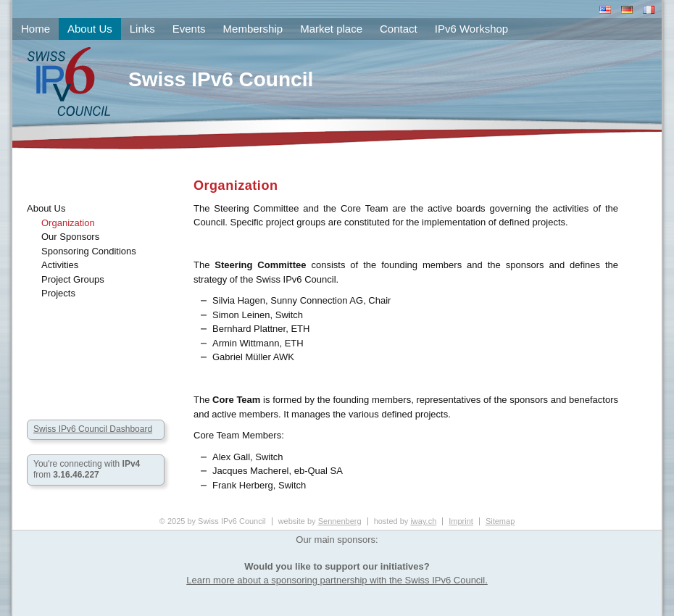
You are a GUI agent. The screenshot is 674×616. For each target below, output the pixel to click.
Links (142, 29)
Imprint (461, 521)
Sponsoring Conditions (89, 251)
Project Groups (73, 279)
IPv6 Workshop (471, 29)
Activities (60, 265)
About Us (46, 208)
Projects (58, 293)
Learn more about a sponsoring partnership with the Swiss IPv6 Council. (337, 580)
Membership (253, 29)
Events (189, 29)
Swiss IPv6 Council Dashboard (93, 429)
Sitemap (500, 521)
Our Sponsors (70, 237)
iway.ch (423, 521)
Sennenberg (340, 521)
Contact (399, 29)
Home (36, 29)
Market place (331, 29)
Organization (68, 223)
